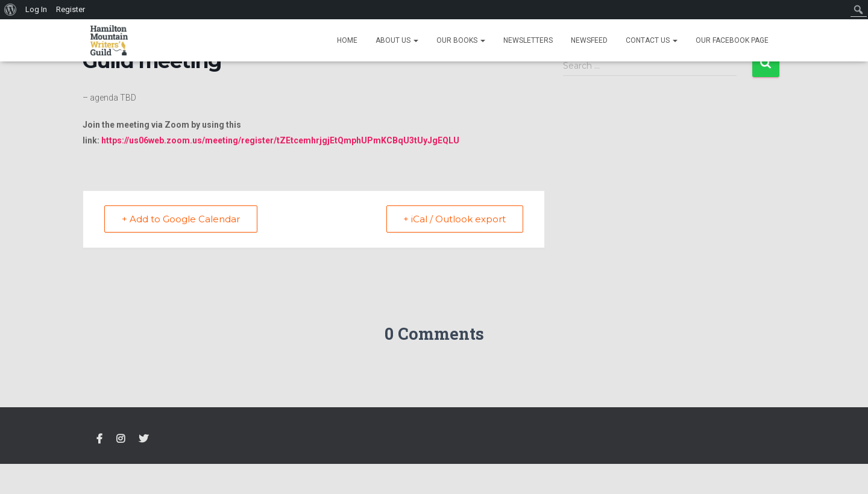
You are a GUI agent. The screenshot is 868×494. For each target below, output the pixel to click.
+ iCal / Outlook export (454, 219)
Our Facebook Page (732, 40)
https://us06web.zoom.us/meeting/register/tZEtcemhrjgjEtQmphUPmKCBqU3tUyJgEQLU (280, 140)
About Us (397, 40)
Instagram (121, 439)
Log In (36, 9)
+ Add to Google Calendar (181, 219)
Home (347, 40)
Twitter (143, 439)
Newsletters (528, 40)
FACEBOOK (99, 439)
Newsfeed (589, 40)
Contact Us (652, 40)
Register (71, 9)
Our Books (461, 40)
